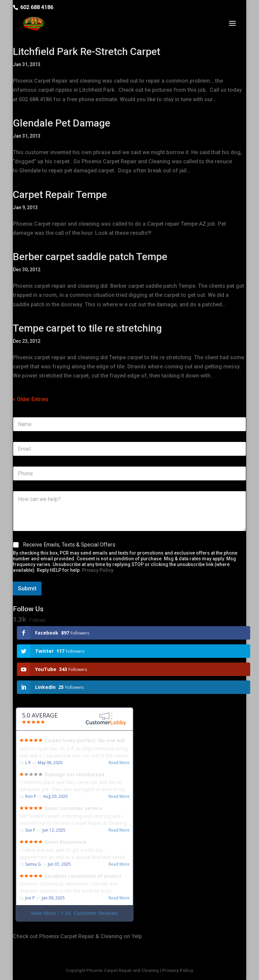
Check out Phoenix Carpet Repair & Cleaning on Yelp (77, 936)
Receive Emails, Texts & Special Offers (69, 545)
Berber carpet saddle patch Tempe (90, 257)
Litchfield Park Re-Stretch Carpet (87, 51)
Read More (119, 763)
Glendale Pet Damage (62, 123)
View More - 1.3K (75, 913)
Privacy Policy (98, 570)
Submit (27, 588)
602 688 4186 (37, 7)
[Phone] (129, 473)
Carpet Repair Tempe (60, 194)
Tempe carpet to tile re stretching (87, 328)
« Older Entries (31, 399)
